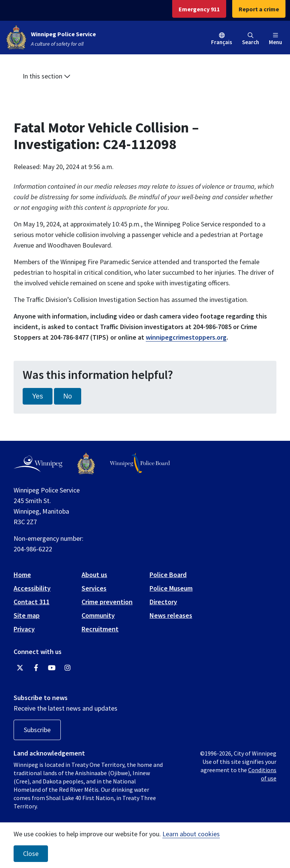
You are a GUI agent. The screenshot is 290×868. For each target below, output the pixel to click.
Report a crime (259, 9)
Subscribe (37, 730)
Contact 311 (32, 602)
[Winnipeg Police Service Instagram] (68, 668)
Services (94, 588)
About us (94, 575)
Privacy (24, 629)
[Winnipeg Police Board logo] (140, 464)
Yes (38, 396)
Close (31, 854)
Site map (27, 615)
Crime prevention (107, 602)
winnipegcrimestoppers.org (186, 337)
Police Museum (171, 588)
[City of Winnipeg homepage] (38, 464)
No (68, 396)
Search (251, 39)
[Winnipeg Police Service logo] (86, 464)
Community (98, 615)
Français (222, 42)
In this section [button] (47, 76)
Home (22, 575)
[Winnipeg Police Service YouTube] (52, 668)
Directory (163, 602)
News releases (171, 615)
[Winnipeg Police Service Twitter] (20, 668)
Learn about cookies (191, 834)
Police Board (168, 575)
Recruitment (100, 629)
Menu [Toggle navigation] (275, 39)
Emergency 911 (199, 9)
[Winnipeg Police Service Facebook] (36, 668)
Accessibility (32, 588)
